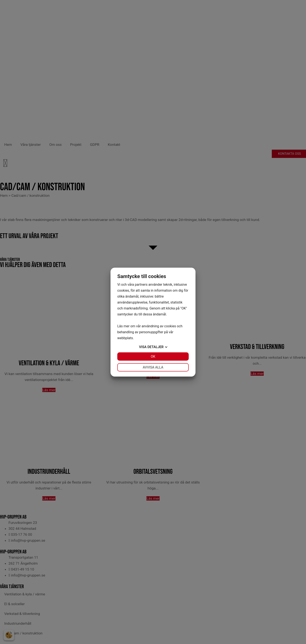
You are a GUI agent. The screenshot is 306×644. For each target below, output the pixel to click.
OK (153, 356)
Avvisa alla (153, 367)
